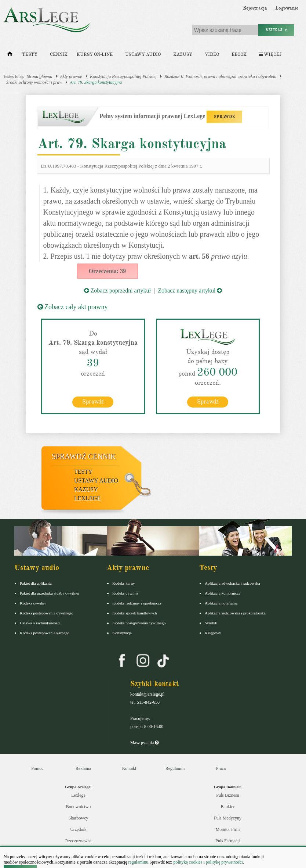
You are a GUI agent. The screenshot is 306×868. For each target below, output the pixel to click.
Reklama (83, 768)
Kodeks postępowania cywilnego (46, 613)
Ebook (239, 55)
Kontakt (129, 768)
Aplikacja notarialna (221, 603)
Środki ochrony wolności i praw (34, 82)
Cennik (59, 55)
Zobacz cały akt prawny (73, 307)
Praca (221, 768)
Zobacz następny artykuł (190, 290)
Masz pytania (144, 743)
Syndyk (211, 623)
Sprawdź (93, 402)
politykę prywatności (224, 862)
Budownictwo (78, 807)
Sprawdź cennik (84, 456)
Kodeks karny (123, 583)
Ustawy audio (143, 55)
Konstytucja (122, 633)
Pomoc (37, 768)
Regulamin (175, 768)
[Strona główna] (10, 55)
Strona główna (40, 76)
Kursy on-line (95, 55)
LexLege (87, 498)
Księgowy (213, 633)
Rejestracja (255, 8)
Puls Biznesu (227, 795)
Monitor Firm (228, 829)
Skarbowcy (79, 818)
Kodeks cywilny (33, 603)
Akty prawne (71, 76)
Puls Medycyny (228, 818)
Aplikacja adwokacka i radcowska (232, 583)
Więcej (270, 55)
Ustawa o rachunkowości (40, 623)
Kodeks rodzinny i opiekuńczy (137, 603)
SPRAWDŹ (224, 117)
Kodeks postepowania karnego (45, 633)
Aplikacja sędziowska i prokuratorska (235, 613)
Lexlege (78, 795)
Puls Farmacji (227, 841)
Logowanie (287, 8)
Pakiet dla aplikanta (36, 583)
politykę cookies (188, 862)
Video (212, 55)
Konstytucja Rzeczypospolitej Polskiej (123, 76)
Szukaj (276, 30)
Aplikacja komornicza (223, 593)
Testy (30, 55)
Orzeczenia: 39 (108, 271)
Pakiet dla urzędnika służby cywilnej (50, 593)
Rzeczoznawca (78, 841)
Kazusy (183, 55)
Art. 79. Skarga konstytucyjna (96, 82)
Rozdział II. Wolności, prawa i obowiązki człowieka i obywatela (221, 76)
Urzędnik (78, 829)
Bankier (228, 807)
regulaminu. (139, 862)
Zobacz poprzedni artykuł (117, 290)
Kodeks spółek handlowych (135, 613)
